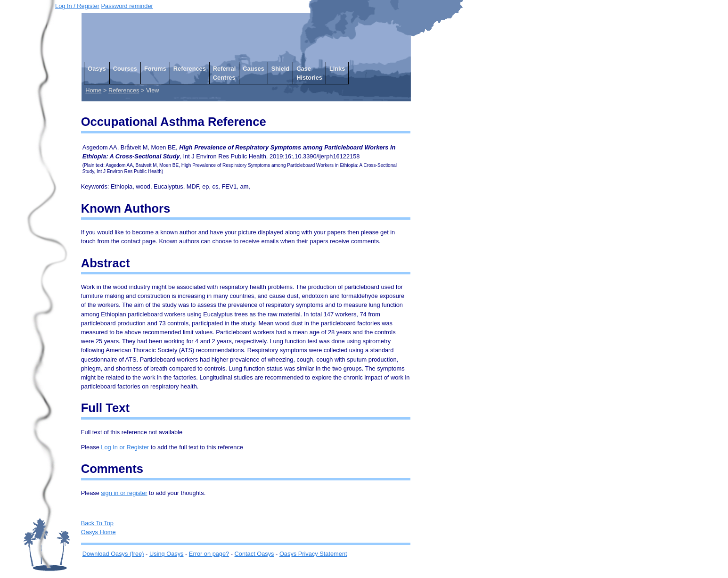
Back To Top (97, 523)
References (190, 69)
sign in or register (124, 493)
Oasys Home (98, 532)
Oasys (97, 69)
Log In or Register (125, 447)
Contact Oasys (254, 554)
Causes (254, 69)
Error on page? (209, 554)
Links (337, 69)
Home (93, 90)
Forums (155, 69)
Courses (125, 69)
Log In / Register (77, 6)
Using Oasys (167, 554)
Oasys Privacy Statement (313, 554)
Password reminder (127, 6)
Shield (280, 69)
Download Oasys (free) (113, 554)
